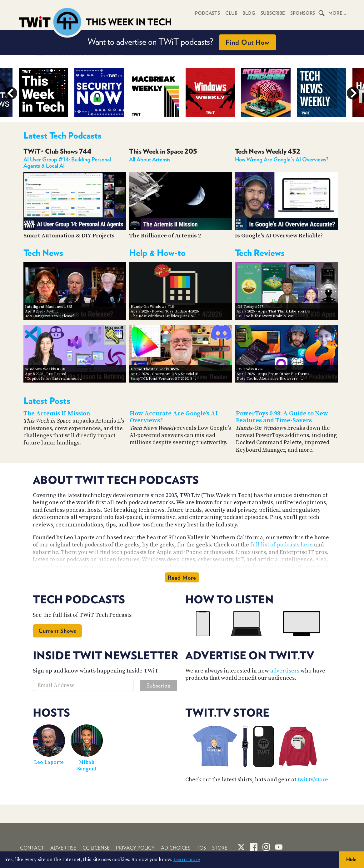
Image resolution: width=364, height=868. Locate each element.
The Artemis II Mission (57, 414)
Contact (32, 848)
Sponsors (302, 13)
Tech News (43, 253)
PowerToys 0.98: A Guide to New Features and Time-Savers (282, 417)
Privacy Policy (135, 848)
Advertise (63, 848)
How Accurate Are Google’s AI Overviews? (174, 417)
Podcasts (205, 13)
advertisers (285, 671)
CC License (96, 848)
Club (229, 13)
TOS (201, 848)
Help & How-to (157, 253)
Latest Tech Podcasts (62, 135)
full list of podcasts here (282, 545)
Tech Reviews (260, 253)
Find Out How (247, 42)
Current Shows (57, 631)
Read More (182, 578)
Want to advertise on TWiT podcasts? (182, 42)
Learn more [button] (187, 860)
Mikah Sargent (87, 766)
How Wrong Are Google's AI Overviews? (282, 159)
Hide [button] (351, 859)
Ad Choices (176, 848)
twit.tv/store (313, 780)
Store (220, 848)
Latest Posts (47, 401)
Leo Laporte (49, 762)
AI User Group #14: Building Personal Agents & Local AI (67, 162)
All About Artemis (150, 159)
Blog (247, 13)
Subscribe (272, 13)
